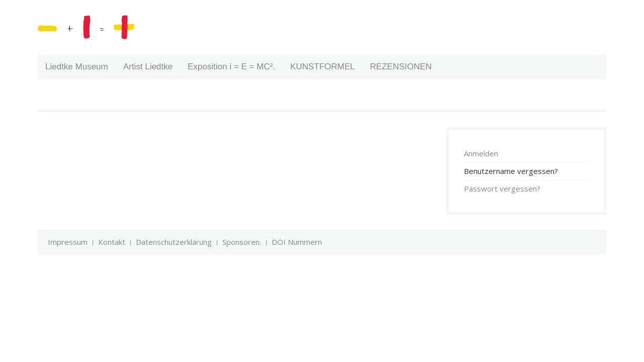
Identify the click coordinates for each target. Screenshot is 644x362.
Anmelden (481, 153)
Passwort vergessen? (502, 189)
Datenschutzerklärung (174, 242)
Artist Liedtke (148, 67)
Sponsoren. (242, 242)
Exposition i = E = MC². (231, 67)
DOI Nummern (297, 242)
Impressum (68, 242)
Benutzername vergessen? (511, 171)
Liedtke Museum (77, 67)
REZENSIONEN (401, 67)
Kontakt (112, 242)
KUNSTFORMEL (323, 67)
